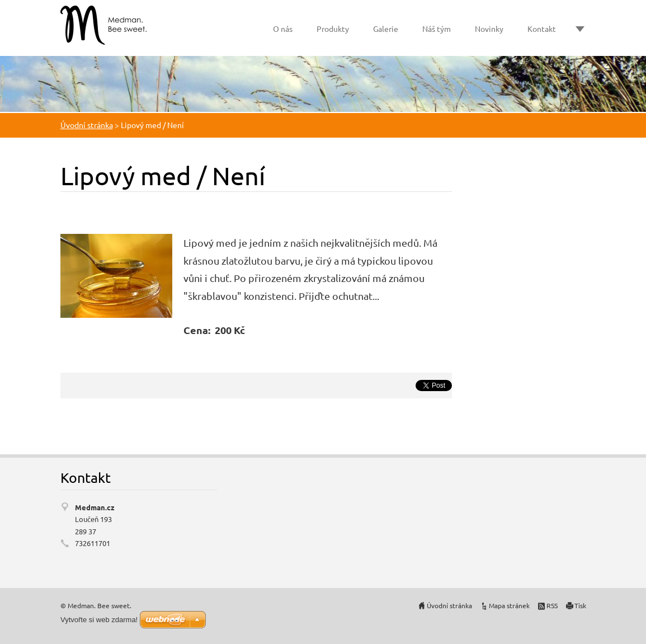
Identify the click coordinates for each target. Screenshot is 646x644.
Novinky (489, 29)
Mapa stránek (509, 605)
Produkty (333, 29)
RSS (552, 605)
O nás (283, 29)
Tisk (580, 605)
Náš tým (437, 29)
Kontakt (542, 29)
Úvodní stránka (87, 125)
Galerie (386, 29)
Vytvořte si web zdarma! (99, 620)
